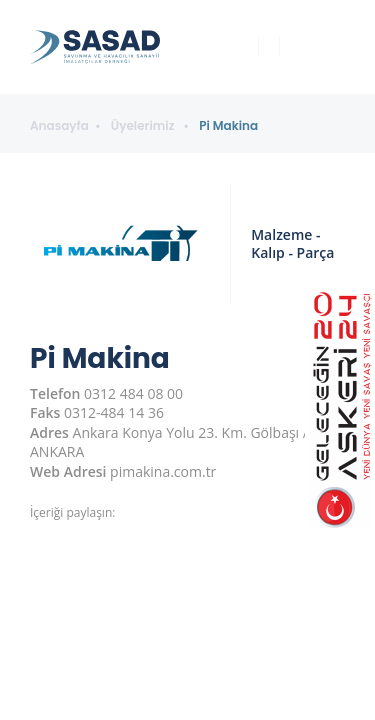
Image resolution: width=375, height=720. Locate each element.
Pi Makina (228, 126)
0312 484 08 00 (133, 393)
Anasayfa (59, 126)
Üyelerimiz (144, 126)
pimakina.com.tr (163, 471)
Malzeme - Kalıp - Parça (292, 243)
